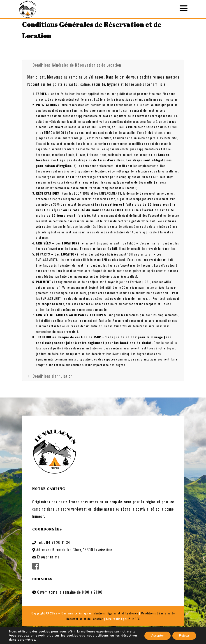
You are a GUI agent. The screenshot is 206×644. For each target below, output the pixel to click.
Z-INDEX (134, 619)
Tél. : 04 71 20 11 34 (51, 542)
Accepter (157, 636)
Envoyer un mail (47, 557)
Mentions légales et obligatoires (116, 613)
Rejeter (184, 636)
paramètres (26, 640)
